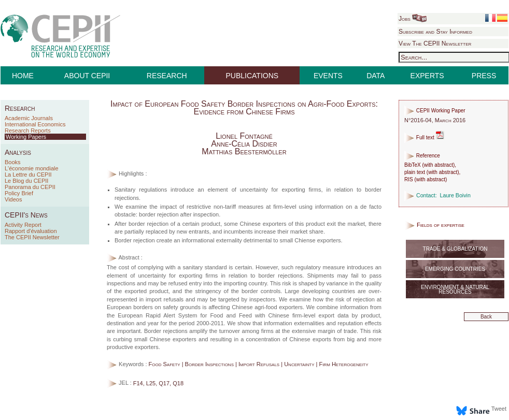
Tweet (499, 409)
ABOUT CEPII (87, 76)
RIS (409, 179)
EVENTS (328, 76)
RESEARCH (167, 76)
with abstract (439, 165)
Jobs (413, 19)
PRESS (484, 76)
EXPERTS (427, 76)
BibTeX (413, 165)
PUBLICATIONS (252, 76)
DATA (376, 76)
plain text (415, 172)
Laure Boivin (455, 195)
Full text (424, 137)
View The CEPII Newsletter (435, 44)
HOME (23, 76)
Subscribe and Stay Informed (435, 32)
